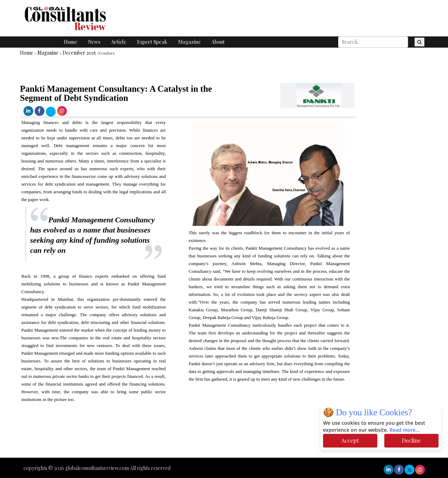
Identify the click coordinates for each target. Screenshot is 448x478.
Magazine (189, 42)
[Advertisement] (127, 437)
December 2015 (79, 53)
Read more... (405, 430)
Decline (411, 440)
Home (71, 42)
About (218, 42)
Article (119, 42)
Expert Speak (152, 42)
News (94, 42)
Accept (350, 440)
